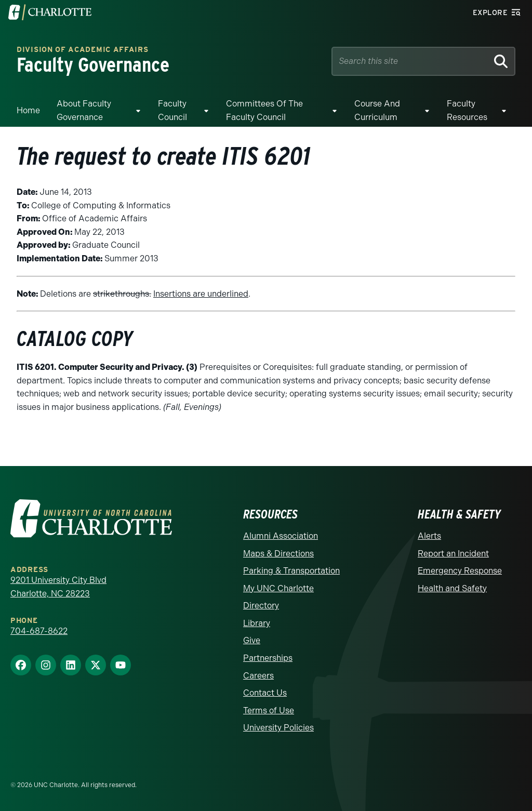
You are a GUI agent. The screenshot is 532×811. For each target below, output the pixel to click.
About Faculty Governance (84, 110)
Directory (261, 606)
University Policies (278, 728)
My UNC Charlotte (278, 588)
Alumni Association (281, 536)
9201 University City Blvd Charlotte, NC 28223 (58, 587)
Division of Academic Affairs (83, 50)
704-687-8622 (39, 631)
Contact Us (265, 693)
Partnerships (268, 658)
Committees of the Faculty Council (264, 110)
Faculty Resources (467, 110)
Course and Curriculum (377, 110)
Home (28, 110)
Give (252, 640)
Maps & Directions (278, 554)
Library (257, 623)
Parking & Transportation (291, 571)
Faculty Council (172, 110)
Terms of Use (269, 710)
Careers (258, 676)
